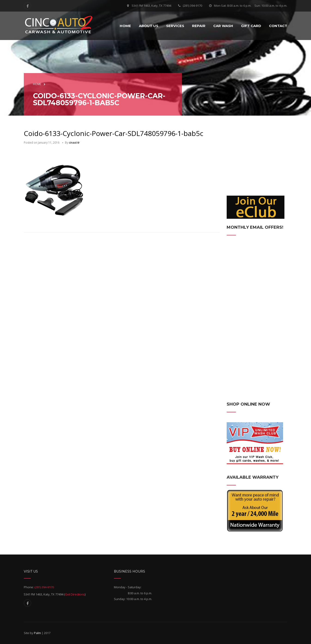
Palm (37, 633)
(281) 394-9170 (192, 6)
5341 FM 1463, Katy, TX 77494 (151, 6)
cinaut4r (74, 143)
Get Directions (75, 594)
